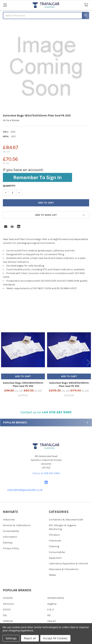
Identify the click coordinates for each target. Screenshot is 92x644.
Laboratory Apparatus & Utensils (69, 563)
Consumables (57, 552)
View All (51, 621)
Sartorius (8, 604)
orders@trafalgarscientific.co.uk (25, 490)
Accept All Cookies (55, 638)
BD (49, 615)
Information (10, 537)
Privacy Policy (11, 548)
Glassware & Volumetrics (64, 569)
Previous (4, 363)
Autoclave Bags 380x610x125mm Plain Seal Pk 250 (69, 384)
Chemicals (55, 541)
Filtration (54, 535)
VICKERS (8, 598)
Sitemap (8, 543)
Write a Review (11, 120)
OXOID (7, 610)
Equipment (55, 558)
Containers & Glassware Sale (66, 520)
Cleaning (54, 546)
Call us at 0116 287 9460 (46, 473)
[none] (46, 67)
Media (52, 575)
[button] (46, 412)
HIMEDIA (8, 621)
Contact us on (46, 412)
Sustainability (11, 531)
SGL (5, 615)
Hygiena (52, 604)
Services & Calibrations (17, 525)
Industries (9, 520)
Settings (11, 638)
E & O (51, 610)
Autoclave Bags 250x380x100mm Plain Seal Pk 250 (23, 384)
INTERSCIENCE (56, 598)
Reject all (30, 638)
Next (88, 363)
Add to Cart (23, 376)
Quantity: (9, 186)
